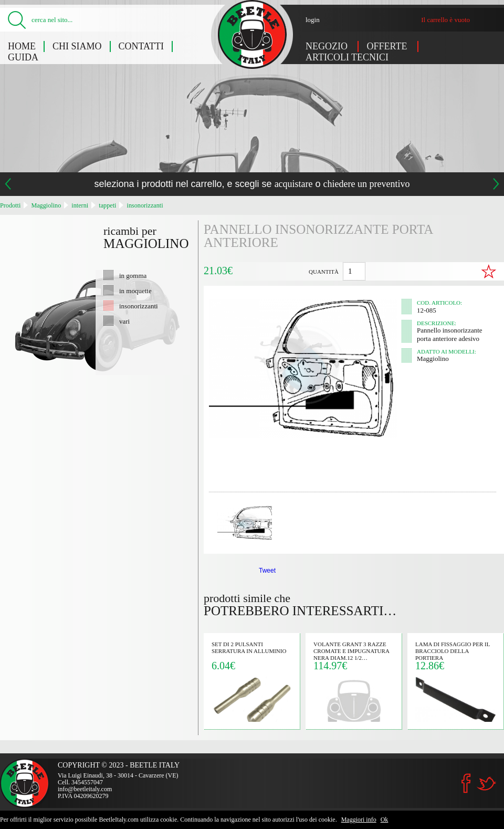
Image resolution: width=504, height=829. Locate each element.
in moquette (135, 291)
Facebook (466, 783)
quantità (324, 272)
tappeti (107, 205)
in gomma (133, 275)
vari (124, 321)
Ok (385, 820)
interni (80, 205)
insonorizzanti (145, 205)
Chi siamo (77, 46)
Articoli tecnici (347, 57)
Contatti (141, 46)
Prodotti (10, 205)
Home (22, 46)
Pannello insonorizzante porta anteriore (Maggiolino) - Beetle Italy (252, 34)
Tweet (267, 571)
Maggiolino (46, 205)
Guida (23, 57)
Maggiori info (359, 820)
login (313, 20)
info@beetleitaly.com (85, 789)
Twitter (486, 784)
